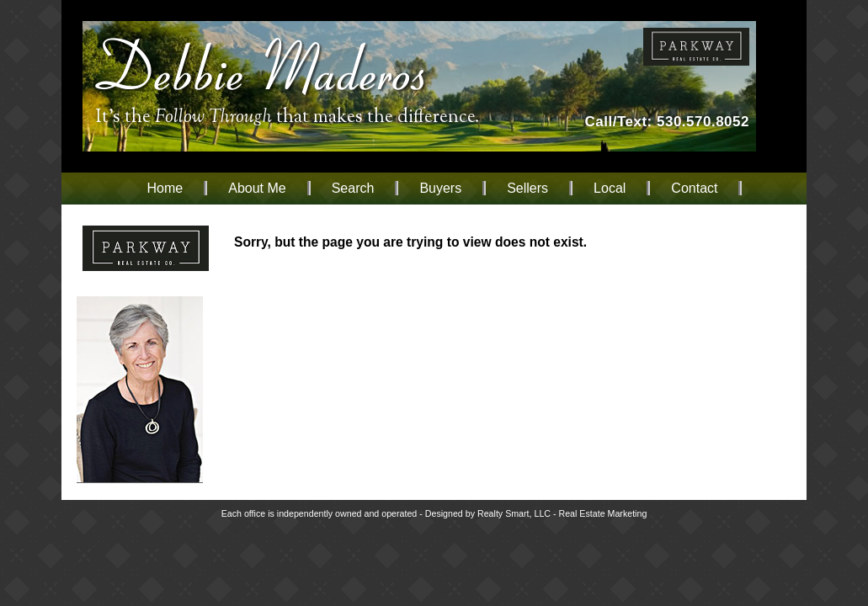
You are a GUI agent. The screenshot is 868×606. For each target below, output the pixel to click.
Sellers (527, 188)
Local (610, 188)
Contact (694, 188)
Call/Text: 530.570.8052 (667, 122)
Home (165, 188)
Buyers (440, 188)
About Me (257, 188)
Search (353, 188)
